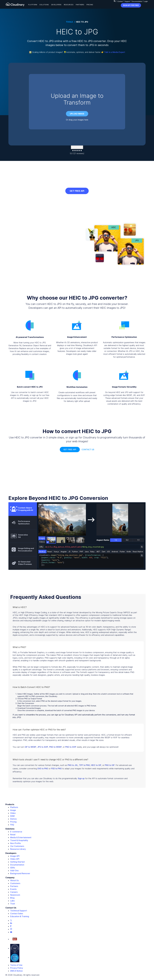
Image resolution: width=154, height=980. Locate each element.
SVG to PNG (43, 769)
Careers (14, 892)
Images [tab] (42, 538)
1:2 (116, 540)
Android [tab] (115, 552)
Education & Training (20, 916)
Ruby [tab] (92, 552)
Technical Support (19, 911)
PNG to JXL (73, 765)
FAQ (12, 825)
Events (13, 889)
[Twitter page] (11, 920)
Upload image (77, 114)
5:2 (127, 540)
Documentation (137, 1)
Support (127, 1)
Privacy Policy (17, 968)
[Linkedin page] (11, 923)
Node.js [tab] (42, 552)
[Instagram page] (11, 929)
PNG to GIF (110, 765)
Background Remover (20, 873)
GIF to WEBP (30, 747)
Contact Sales (17, 913)
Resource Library (18, 849)
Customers (15, 883)
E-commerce (16, 832)
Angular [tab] (64, 552)
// (75, 547)
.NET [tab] (98, 552)
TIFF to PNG (84, 765)
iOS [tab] (108, 552)
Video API (15, 859)
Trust (13, 904)
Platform (33, 5)
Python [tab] (75, 552)
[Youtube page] (11, 932)
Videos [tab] (42, 542)
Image (13, 810)
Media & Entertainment (21, 837)
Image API (15, 856)
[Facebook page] (11, 926)
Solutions (44, 5)
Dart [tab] (104, 552)
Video (13, 813)
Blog (12, 898)
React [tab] (50, 552)
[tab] (23, 509)
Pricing (90, 5)
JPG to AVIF (43, 747)
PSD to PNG (57, 769)
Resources (69, 5)
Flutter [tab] (122, 552)
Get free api (70, 450)
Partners (80, 5)
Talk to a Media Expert (115, 52)
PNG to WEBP (55, 747)
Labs (12, 901)
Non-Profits (15, 843)
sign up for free (131, 5)
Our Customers (17, 846)
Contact (120, 1)
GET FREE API (77, 191)
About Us (14, 880)
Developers (56, 5)
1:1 (138, 540)
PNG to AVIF (71, 747)
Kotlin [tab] (129, 552)
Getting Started (17, 862)
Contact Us (88, 450)
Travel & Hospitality (19, 840)
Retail (13, 835)
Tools (69, 22)
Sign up (81, 778)
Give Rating (77, 147)
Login (146, 1)
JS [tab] (69, 552)
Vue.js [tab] (56, 552)
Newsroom (15, 895)
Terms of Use (16, 965)
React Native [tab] (138, 552)
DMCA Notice (16, 971)
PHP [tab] (81, 552)
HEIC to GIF (96, 765)
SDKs (13, 868)
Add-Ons (14, 871)
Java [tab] (87, 552)
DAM (12, 816)
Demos (13, 819)
